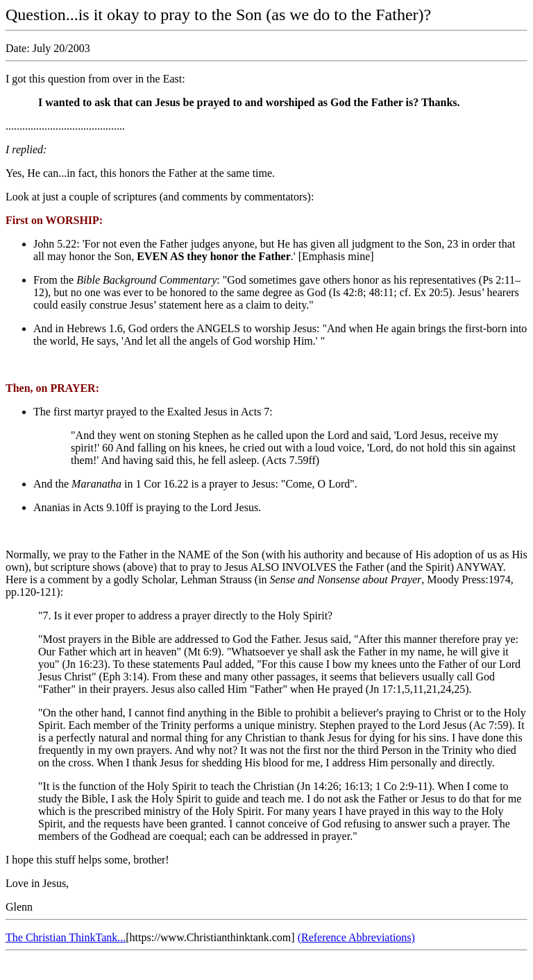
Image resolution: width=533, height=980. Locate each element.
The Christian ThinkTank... (66, 937)
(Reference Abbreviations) (356, 937)
